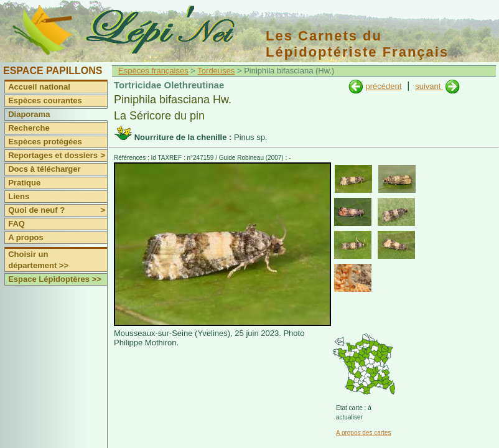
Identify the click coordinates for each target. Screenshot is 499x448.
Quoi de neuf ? (58, 210)
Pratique (24, 183)
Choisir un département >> (38, 260)
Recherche (29, 128)
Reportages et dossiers (58, 156)
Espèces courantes (45, 100)
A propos (26, 237)
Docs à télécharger (44, 169)
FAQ (16, 224)
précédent (383, 86)
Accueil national (39, 87)
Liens (19, 196)
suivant (429, 86)
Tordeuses (216, 71)
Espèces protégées (45, 142)
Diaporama (29, 114)
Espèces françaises (153, 71)
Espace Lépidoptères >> (55, 279)
